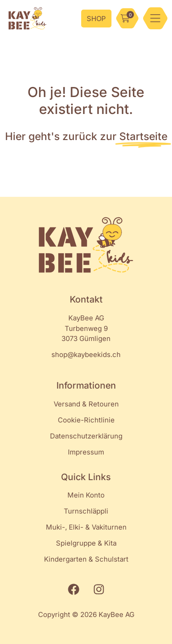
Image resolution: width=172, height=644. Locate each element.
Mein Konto (86, 495)
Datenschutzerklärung (86, 436)
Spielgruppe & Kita (86, 543)
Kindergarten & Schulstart (86, 559)
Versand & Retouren (86, 404)
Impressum (86, 452)
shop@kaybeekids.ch (86, 354)
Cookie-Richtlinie (86, 420)
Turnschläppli (86, 511)
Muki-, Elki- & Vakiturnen (86, 527)
